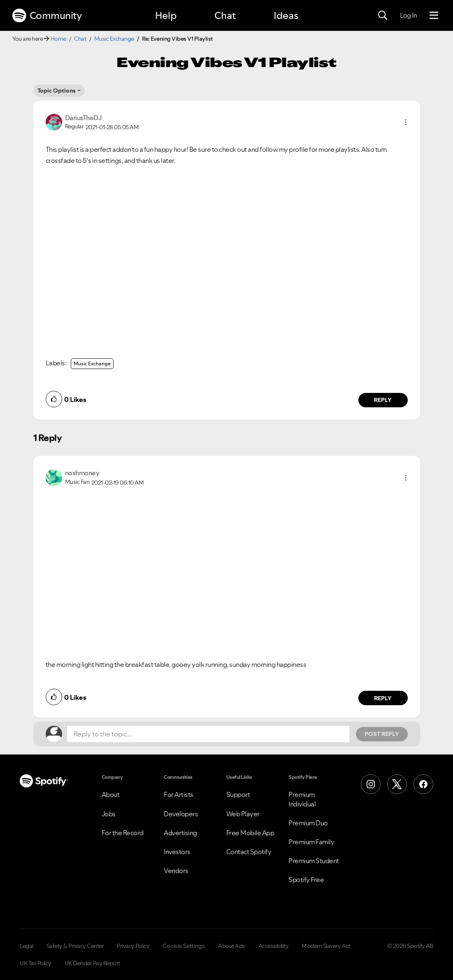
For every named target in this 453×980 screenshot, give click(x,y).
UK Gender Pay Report (92, 963)
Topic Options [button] (57, 91)
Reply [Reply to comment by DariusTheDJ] (383, 400)
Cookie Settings (184, 946)
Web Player (243, 814)
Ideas (286, 15)
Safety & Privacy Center (75, 946)
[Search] (383, 16)
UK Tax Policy (36, 963)
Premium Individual (302, 799)
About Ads (232, 946)
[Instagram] (371, 784)
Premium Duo (308, 823)
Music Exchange (114, 39)
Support (238, 794)
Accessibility (274, 946)
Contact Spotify (249, 852)
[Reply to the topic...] (208, 734)
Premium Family (311, 842)
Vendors (176, 871)
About (111, 794)
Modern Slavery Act (326, 946)
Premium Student (314, 861)
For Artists (179, 794)
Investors (177, 852)
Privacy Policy (133, 946)
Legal (27, 946)
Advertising (180, 833)
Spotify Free (306, 880)
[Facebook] (423, 784)
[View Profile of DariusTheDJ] (84, 118)
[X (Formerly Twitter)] (397, 784)
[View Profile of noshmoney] (82, 473)
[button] (406, 122)
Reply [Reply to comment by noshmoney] (383, 698)
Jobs (109, 814)
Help (166, 15)
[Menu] (434, 16)
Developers (181, 814)
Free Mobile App (250, 833)
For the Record (123, 833)
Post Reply (382, 734)
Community (47, 16)
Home (58, 39)
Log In (408, 15)
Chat (225, 15)
